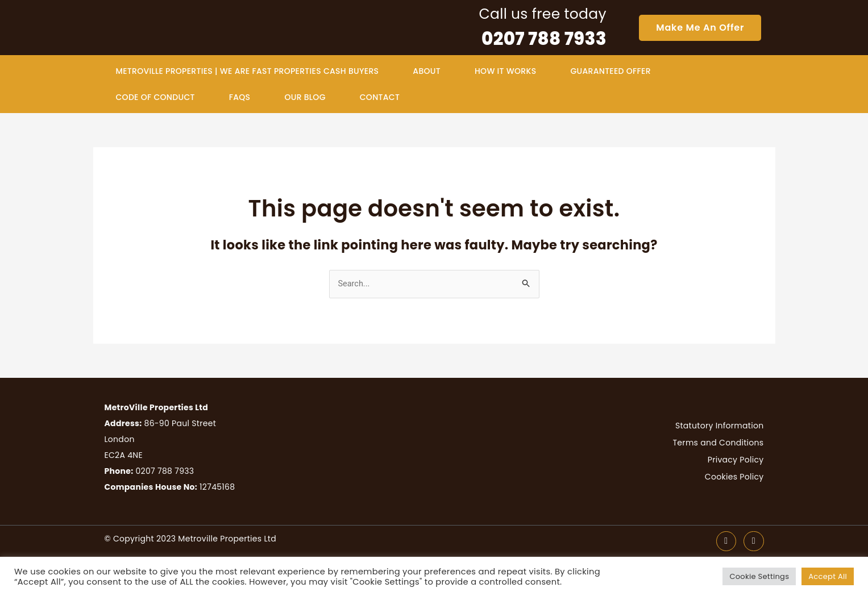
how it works (505, 71)
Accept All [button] (828, 576)
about (427, 71)
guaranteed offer (610, 71)
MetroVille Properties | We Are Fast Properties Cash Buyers (248, 71)
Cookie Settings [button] (759, 576)
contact (380, 97)
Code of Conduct (155, 97)
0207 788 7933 (544, 39)
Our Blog (305, 97)
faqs (240, 97)
